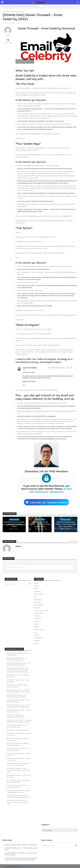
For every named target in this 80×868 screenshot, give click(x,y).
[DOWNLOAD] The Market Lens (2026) (18, 730)
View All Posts (72, 541)
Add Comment (8, 43)
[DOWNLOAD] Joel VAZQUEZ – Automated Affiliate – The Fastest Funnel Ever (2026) (19, 720)
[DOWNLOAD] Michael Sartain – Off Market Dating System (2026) (40, 524)
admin (8, 35)
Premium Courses (19, 12)
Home (3, 6)
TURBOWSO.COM (25, 866)
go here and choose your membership (51, 490)
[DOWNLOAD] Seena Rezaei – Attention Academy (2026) (14, 524)
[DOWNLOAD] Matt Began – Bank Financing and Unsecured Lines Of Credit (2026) (19, 770)
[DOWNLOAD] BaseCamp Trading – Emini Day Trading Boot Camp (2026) (66, 524)
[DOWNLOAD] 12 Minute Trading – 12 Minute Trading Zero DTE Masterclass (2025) (18, 802)
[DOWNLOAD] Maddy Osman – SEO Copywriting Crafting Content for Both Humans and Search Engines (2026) (18, 669)
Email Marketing (8, 12)
